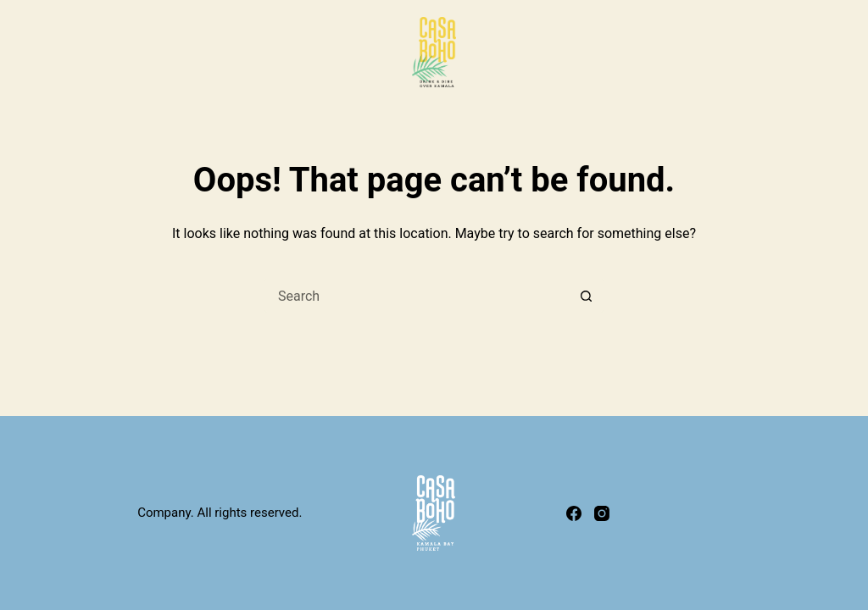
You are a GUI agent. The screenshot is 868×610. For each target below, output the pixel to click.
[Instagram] (602, 513)
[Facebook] (574, 513)
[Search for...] (417, 296)
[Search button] (587, 296)
